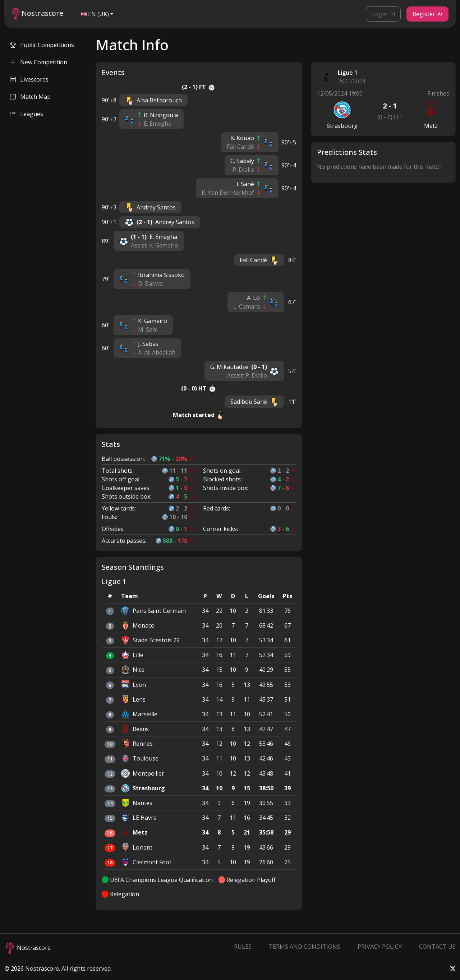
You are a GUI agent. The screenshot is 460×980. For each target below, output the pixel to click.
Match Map (30, 97)
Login (383, 14)
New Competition (39, 62)
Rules (243, 947)
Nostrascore (37, 14)
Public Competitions (42, 45)
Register (427, 14)
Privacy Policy (380, 947)
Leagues (27, 114)
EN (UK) (95, 14)
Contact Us (437, 947)
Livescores (29, 79)
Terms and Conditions (305, 947)
